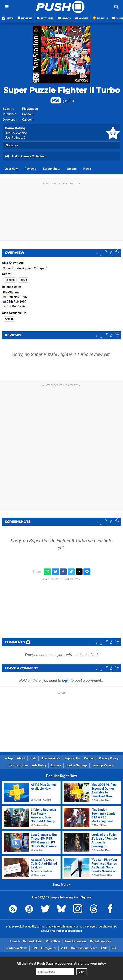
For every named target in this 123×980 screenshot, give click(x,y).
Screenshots (51, 169)
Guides (72, 169)
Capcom (28, 114)
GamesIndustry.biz (84, 948)
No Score (12, 145)
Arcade (9, 319)
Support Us (72, 758)
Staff (33, 758)
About (21, 758)
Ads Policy (39, 765)
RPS (114, 948)
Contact (89, 758)
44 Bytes (92, 927)
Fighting (10, 280)
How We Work (50, 758)
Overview (11, 169)
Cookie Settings (76, 765)
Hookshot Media (25, 927)
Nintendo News (17, 948)
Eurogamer (49, 948)
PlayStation (30, 109)
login (66, 680)
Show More (62, 885)
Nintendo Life (32, 941)
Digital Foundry (100, 941)
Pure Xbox (53, 941)
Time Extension (75, 941)
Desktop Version (103, 765)
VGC (64, 948)
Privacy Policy (109, 758)
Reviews (30, 169)
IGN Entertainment (60, 927)
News (87, 169)
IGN (34, 948)
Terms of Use (18, 765)
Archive (56, 765)
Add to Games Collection (25, 157)
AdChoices (106, 927)
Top (9, 758)
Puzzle (23, 280)
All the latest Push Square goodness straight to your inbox (61, 963)
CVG (104, 948)
